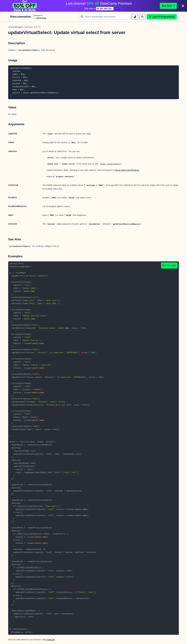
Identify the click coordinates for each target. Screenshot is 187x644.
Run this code (169, 265)
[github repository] (142, 17)
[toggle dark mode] (135, 17)
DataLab (51, 640)
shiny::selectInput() (111, 164)
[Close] (183, 6)
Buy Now (168, 6)
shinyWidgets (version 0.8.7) (24, 27)
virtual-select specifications (127, 170)
